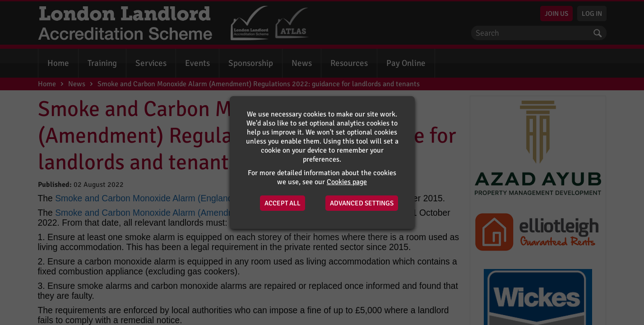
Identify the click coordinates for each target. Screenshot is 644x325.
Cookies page (347, 182)
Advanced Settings (362, 203)
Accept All (283, 203)
